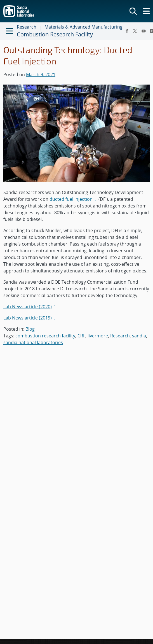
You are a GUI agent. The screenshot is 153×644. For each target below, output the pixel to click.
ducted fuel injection (73, 199)
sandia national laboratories (33, 342)
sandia (139, 336)
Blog (30, 329)
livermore (98, 336)
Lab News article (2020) (30, 307)
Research (120, 336)
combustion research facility (45, 336)
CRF (81, 336)
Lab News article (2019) (30, 318)
